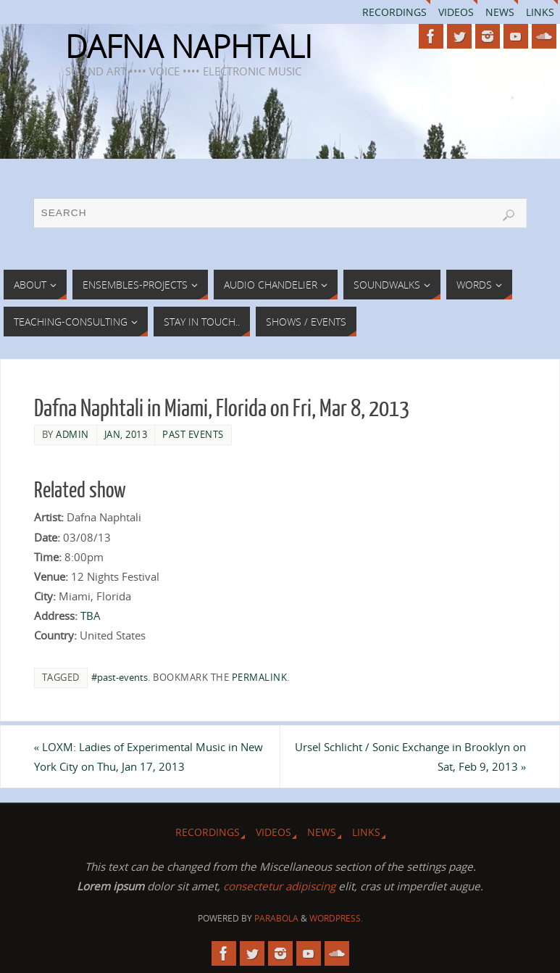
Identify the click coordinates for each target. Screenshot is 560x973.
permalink (260, 677)
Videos (456, 12)
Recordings (394, 12)
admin (72, 434)
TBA (91, 616)
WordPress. (336, 918)
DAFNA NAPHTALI (189, 46)
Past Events (193, 434)
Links (540, 12)
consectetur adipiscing (279, 886)
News (500, 12)
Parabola (276, 918)
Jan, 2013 (126, 434)
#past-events (120, 677)
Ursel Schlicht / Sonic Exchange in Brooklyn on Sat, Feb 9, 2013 (410, 757)
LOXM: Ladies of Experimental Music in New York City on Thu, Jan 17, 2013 (149, 757)
